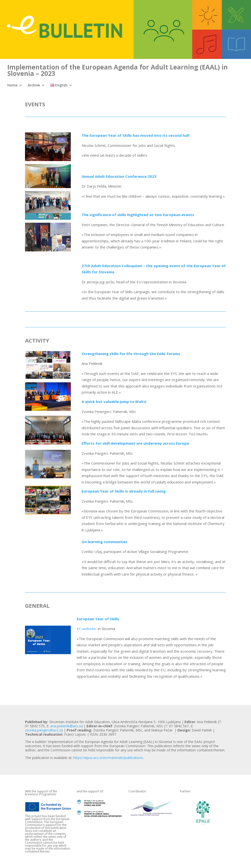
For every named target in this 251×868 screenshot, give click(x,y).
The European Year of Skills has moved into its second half (136, 135)
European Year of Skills (98, 619)
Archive (34, 85)
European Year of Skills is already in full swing (124, 491)
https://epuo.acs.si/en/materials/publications (108, 758)
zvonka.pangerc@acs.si (43, 730)
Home (12, 85)
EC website (87, 629)
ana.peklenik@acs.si (66, 726)
